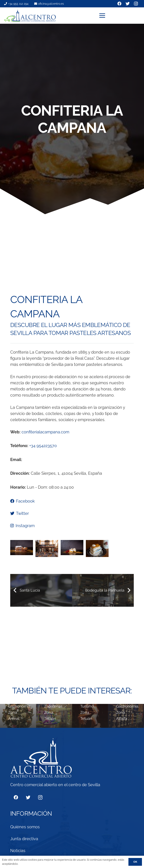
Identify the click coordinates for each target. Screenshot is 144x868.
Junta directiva (24, 839)
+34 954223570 (43, 446)
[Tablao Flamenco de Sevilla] (90, 716)
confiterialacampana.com (45, 432)
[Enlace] (30, 16)
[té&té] (18, 716)
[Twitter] (28, 798)
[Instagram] (40, 798)
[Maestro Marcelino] (126, 716)
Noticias (18, 851)
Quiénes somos (25, 827)
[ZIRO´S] (54, 716)
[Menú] (120, 16)
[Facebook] (16, 798)
